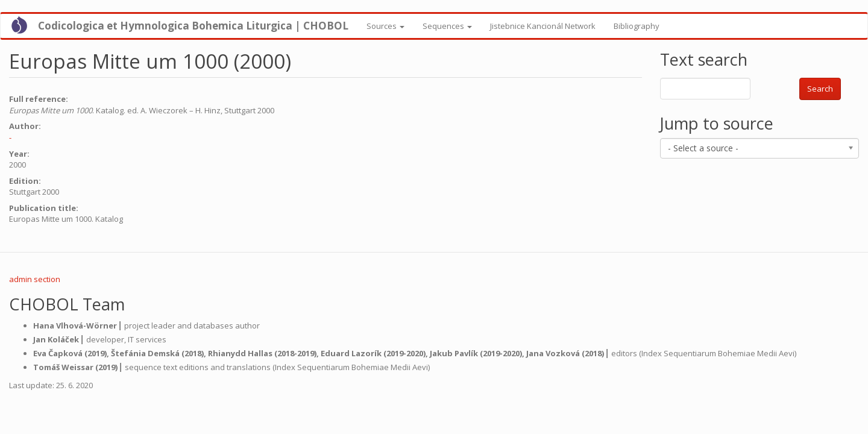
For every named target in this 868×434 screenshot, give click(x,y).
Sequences (447, 26)
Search (820, 89)
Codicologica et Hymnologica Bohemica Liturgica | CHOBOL (193, 26)
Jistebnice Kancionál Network (543, 26)
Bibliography (637, 26)
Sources (385, 26)
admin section (35, 279)
